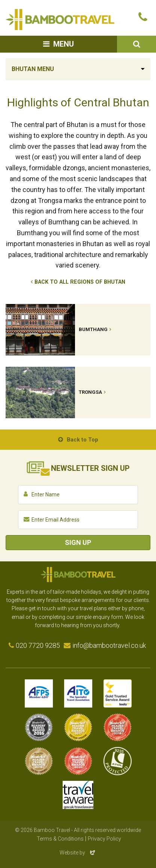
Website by (78, 853)
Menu (64, 44)
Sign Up (78, 542)
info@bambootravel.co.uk (109, 645)
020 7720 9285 (38, 645)
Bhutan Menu (33, 69)
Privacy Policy (104, 839)
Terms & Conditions (60, 839)
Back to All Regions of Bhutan (80, 282)
